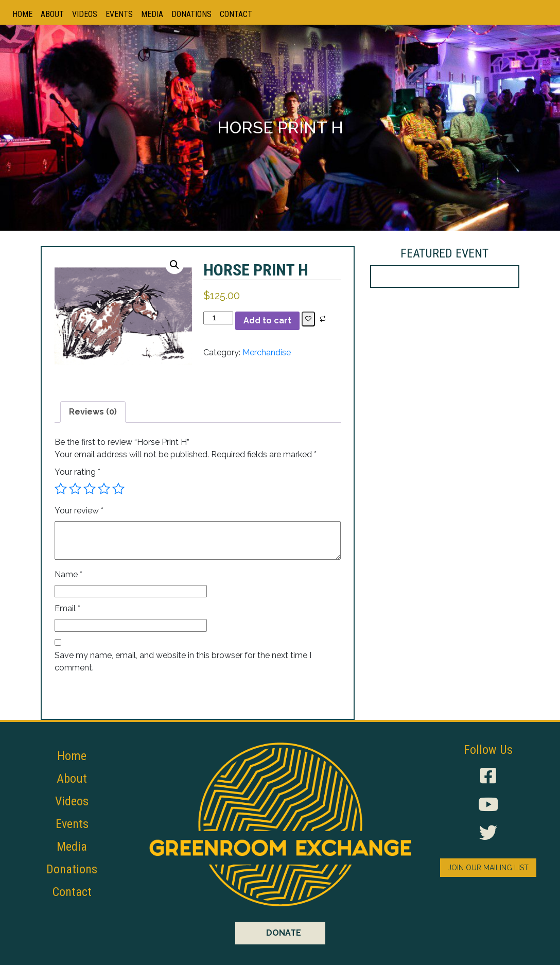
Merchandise (267, 352)
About (52, 14)
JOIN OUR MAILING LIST (488, 868)
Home (22, 14)
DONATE (284, 933)
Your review (79, 511)
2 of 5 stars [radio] (75, 489)
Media (152, 14)
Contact (236, 14)
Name (68, 574)
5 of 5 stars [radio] (118, 489)
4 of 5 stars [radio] (104, 489)
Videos (85, 14)
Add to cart (267, 321)
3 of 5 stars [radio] (90, 489)
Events (119, 14)
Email (67, 608)
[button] (174, 265)
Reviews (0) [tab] (93, 412)
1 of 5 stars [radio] (61, 489)
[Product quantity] (218, 318)
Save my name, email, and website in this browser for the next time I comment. (183, 661)
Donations (191, 14)
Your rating (77, 472)
